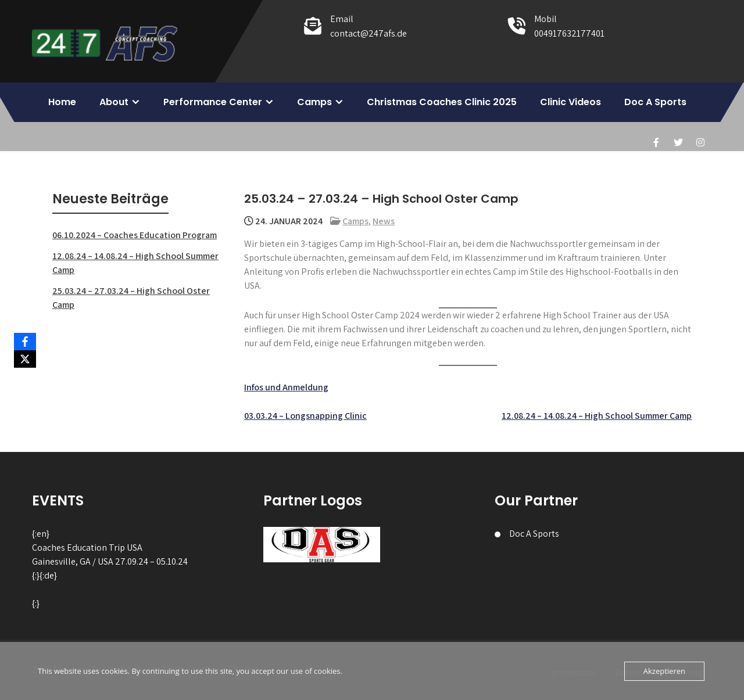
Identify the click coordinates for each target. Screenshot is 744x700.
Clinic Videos (570, 102)
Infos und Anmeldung (286, 387)
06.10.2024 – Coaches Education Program (135, 235)
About (114, 102)
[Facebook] (25, 342)
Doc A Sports (655, 102)
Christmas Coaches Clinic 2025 (442, 102)
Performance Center (213, 102)
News (384, 221)
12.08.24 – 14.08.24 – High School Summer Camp (597, 416)
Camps (314, 102)
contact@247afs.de (369, 33)
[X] (25, 359)
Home (62, 102)
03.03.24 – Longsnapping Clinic (305, 416)
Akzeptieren (664, 671)
